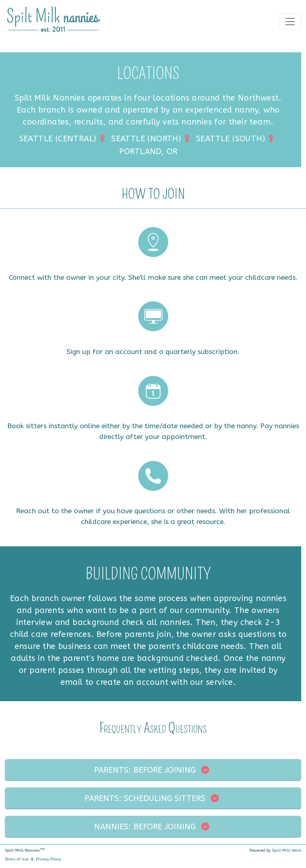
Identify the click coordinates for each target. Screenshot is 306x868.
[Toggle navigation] (290, 22)
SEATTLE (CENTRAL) (58, 139)
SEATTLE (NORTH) (146, 139)
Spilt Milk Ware (286, 850)
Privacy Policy (48, 859)
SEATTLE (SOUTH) (230, 139)
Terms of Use (17, 859)
